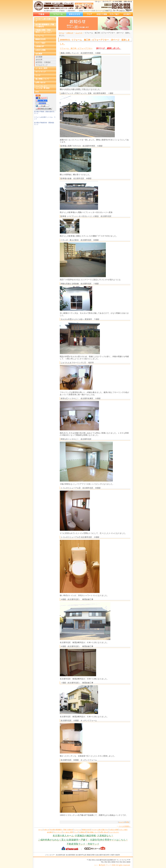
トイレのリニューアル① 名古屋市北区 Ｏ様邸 (80, 537)
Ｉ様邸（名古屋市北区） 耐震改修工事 (77, 683)
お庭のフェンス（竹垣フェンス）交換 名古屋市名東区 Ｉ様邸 (87, 93)
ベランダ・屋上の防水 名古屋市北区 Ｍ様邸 (80, 240)
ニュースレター (114, 832)
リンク (38, 75)
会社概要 (39, 54)
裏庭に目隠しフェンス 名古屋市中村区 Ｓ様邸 (81, 53)
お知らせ (70, 33)
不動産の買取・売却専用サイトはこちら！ (44, 31)
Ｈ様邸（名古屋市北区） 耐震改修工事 (77, 599)
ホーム (62, 33)
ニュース (79, 33)
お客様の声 (40, 46)
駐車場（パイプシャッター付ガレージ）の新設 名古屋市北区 (87, 216)
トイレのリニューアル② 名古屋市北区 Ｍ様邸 (81, 488)
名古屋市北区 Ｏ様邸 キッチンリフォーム (79, 720)
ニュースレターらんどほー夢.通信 (42, 87)
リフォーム (58, 14)
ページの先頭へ (124, 826)
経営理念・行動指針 (43, 62)
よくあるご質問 (41, 68)
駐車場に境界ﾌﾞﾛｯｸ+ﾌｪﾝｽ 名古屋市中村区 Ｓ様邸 (82, 146)
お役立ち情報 (102, 14)
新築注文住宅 (75, 14)
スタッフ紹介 (114, 14)
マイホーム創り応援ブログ (89, 14)
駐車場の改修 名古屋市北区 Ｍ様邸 (76, 178)
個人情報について (42, 79)
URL (127, 822)
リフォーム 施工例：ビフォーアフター (76, 48)
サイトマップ (40, 72)
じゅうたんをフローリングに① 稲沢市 (77, 363)
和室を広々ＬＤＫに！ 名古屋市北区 (77, 439)
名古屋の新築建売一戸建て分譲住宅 (41, 14)
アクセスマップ (42, 65)
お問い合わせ (40, 83)
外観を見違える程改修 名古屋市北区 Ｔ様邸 (80, 284)
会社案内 (127, 14)
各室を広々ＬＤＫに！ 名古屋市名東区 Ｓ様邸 (81, 398)
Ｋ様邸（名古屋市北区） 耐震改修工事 (77, 646)
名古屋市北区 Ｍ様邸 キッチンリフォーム (79, 760)
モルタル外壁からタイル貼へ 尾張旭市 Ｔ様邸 (80, 319)
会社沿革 (39, 60)
